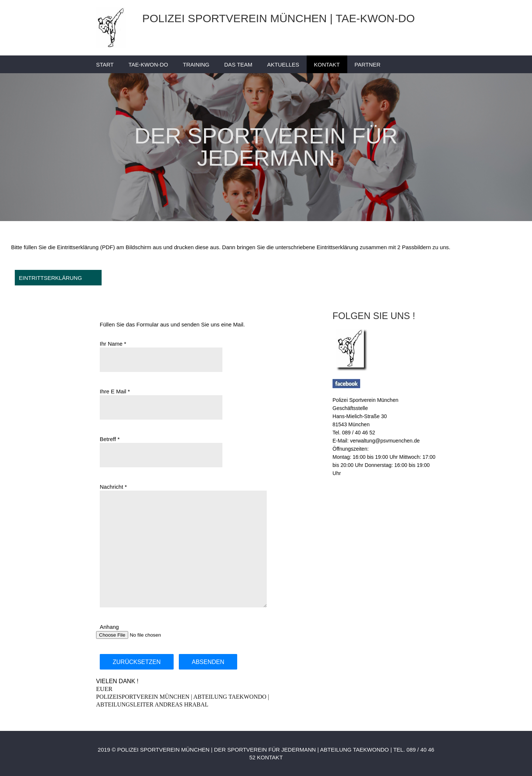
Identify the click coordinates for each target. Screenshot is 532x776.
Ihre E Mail (113, 391)
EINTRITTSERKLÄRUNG (50, 278)
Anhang (109, 627)
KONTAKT (327, 65)
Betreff (108, 439)
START (105, 65)
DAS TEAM (238, 65)
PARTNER (368, 65)
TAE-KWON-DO (148, 65)
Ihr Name (111, 344)
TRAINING (196, 65)
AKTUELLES (283, 65)
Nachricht (111, 487)
